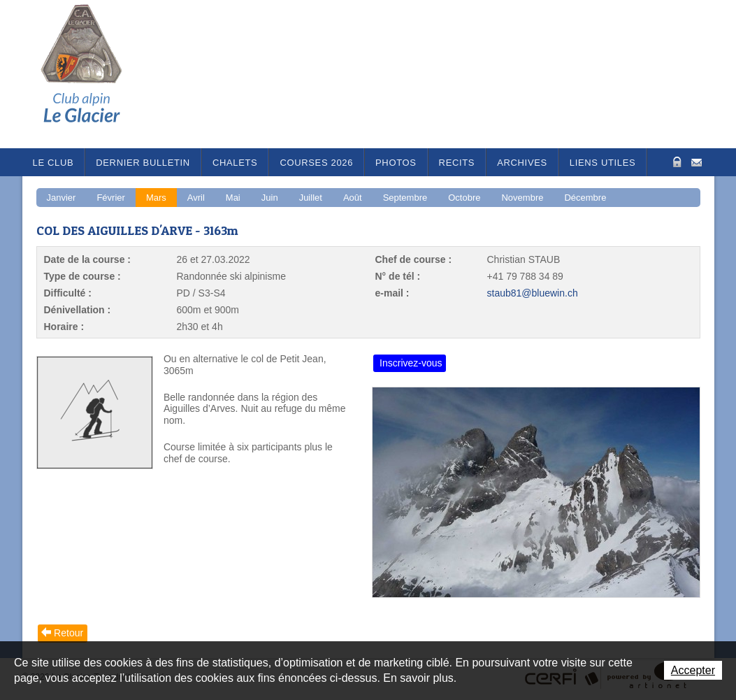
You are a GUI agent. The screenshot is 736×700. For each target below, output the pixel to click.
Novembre (522, 198)
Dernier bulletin (143, 163)
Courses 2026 (316, 163)
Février (110, 198)
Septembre (405, 198)
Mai (233, 198)
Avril (196, 198)
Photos (396, 163)
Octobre (464, 198)
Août (353, 198)
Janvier (62, 198)
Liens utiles (603, 163)
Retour (68, 633)
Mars (156, 198)
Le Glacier (92, 74)
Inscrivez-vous (411, 363)
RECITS (457, 163)
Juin (270, 198)
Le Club (53, 163)
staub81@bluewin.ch (533, 293)
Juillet (311, 198)
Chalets (235, 163)
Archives (522, 163)
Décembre (585, 198)
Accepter (693, 670)
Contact (697, 161)
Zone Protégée (676, 162)
